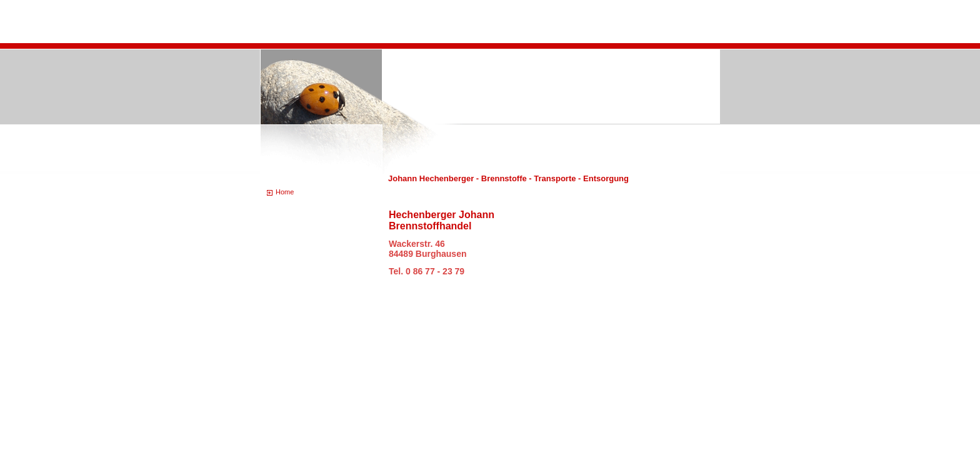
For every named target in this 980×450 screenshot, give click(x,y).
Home (285, 192)
